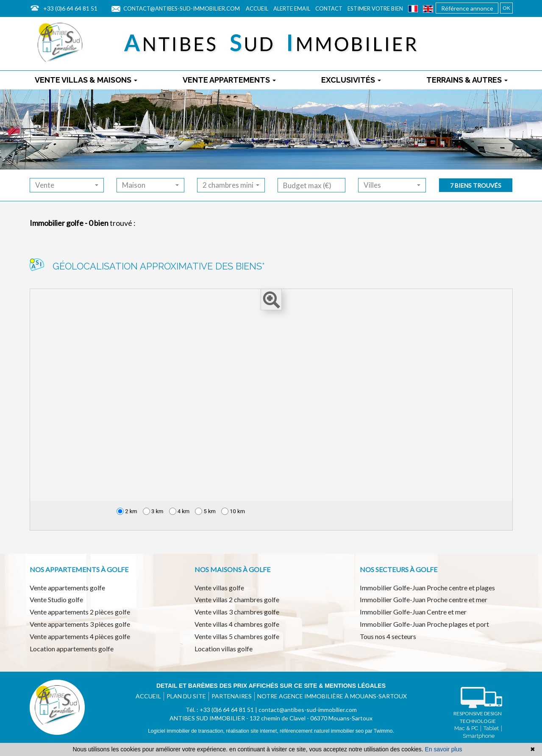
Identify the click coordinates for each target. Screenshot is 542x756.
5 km (205, 511)
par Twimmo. (379, 731)
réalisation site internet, (253, 731)
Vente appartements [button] (229, 80)
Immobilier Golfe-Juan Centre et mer (413, 612)
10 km (233, 511)
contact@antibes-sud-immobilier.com (182, 8)
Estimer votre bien (375, 8)
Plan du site (186, 696)
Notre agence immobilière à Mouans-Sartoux (332, 696)
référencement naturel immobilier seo (322, 731)
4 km (179, 511)
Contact (329, 8)
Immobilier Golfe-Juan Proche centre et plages (427, 588)
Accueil (257, 8)
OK (506, 8)
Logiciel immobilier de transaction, (187, 731)
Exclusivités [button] (351, 80)
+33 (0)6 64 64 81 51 (70, 8)
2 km (127, 511)
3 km (153, 511)
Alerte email (292, 8)
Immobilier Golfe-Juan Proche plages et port (424, 624)
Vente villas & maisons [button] (86, 80)
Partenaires (232, 696)
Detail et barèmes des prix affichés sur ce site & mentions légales (271, 686)
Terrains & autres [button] (467, 80)
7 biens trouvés (476, 185)
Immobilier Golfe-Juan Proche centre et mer (424, 599)
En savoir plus (444, 749)
